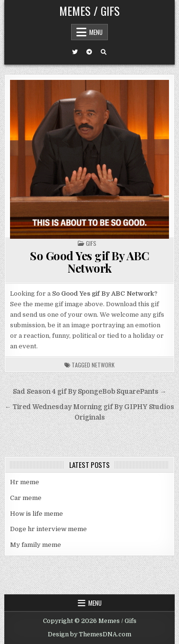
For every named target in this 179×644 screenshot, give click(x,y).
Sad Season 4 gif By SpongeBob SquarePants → (90, 392)
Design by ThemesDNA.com (89, 634)
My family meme (36, 545)
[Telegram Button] (89, 52)
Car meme (26, 498)
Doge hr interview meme (48, 529)
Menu (96, 32)
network (103, 365)
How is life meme (37, 514)
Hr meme (25, 482)
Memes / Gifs (89, 11)
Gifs (91, 243)
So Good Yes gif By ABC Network (89, 262)
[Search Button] (104, 52)
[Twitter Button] (75, 52)
